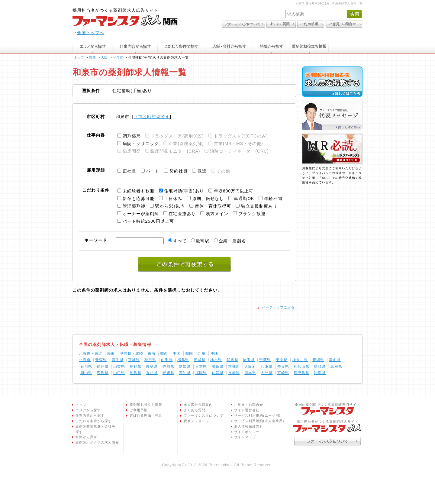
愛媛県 (168, 373)
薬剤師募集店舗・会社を (98, 430)
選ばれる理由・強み (146, 415)
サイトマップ (245, 437)
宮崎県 (283, 373)
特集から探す (272, 46)
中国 (177, 354)
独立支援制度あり (259, 206)
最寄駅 (203, 241)
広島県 (103, 373)
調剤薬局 (132, 136)
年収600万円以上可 (234, 191)
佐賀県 (218, 373)
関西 (164, 354)
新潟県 (318, 360)
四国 (189, 354)
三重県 (201, 367)
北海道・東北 (91, 354)
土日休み (173, 199)
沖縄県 (320, 373)
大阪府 (250, 367)
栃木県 (216, 360)
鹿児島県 (301, 373)
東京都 (282, 360)
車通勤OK (244, 199)
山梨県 (119, 367)
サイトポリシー (247, 432)
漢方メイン (217, 214)
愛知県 (185, 367)
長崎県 (234, 373)
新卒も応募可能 (139, 199)
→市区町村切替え (152, 117)
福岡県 (201, 373)
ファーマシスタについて (204, 415)
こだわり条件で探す (181, 46)
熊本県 (250, 373)
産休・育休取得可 (213, 206)
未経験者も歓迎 (139, 191)
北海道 (85, 360)
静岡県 (168, 367)
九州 (201, 354)
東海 (152, 354)
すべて (180, 241)
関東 (111, 354)
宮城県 (134, 360)
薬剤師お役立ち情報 (309, 46)
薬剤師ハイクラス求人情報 (97, 442)
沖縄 (214, 354)
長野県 (135, 367)
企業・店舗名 (232, 241)
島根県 (336, 367)
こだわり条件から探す (94, 421)
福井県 (103, 367)
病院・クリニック (141, 144)
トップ (81, 405)
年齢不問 (273, 199)
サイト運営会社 (247, 410)
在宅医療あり (182, 214)
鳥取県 (320, 367)
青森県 (101, 360)
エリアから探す (93, 46)
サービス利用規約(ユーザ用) (257, 415)
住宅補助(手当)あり (184, 191)
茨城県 (200, 360)
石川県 (86, 367)
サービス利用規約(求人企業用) (259, 421)
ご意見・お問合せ (249, 405)
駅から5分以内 (170, 206)
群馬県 (232, 360)
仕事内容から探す (135, 46)
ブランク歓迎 (252, 214)
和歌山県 (301, 367)
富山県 (335, 360)
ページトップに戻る (278, 307)
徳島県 (135, 373)
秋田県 (150, 360)
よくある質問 (195, 410)
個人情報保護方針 (249, 426)
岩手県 (118, 360)
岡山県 (86, 373)
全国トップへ (91, 33)
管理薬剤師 (134, 206)
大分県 (267, 373)
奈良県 (283, 367)
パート (153, 171)
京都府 (234, 367)
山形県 (167, 360)
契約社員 (179, 171)
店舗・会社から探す (229, 46)
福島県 (183, 360)
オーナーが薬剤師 (141, 214)
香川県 (152, 373)
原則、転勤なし (208, 199)
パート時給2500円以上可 (148, 221)
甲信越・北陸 (131, 354)
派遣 (202, 171)
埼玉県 (249, 360)
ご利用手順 (139, 410)
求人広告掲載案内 (198, 405)
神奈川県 (300, 360)
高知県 (185, 373)
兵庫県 (267, 367)
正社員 (129, 171)
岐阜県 (152, 367)
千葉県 (265, 360)
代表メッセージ (196, 421)
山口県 (119, 373)
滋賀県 (218, 367)
